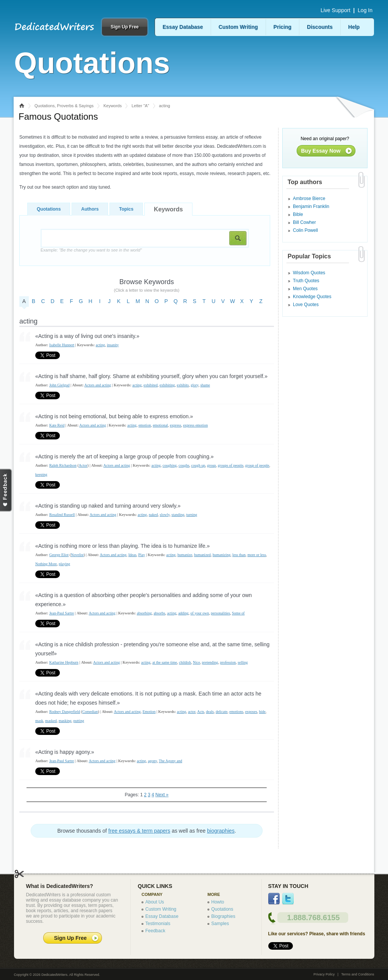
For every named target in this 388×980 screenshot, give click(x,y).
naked (153, 515)
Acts (200, 712)
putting (79, 721)
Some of (238, 613)
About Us (155, 902)
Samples (220, 924)
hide (262, 712)
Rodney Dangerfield (65, 712)
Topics (126, 209)
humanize (185, 555)
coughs (184, 465)
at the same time (165, 662)
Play (142, 555)
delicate (221, 712)
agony (152, 761)
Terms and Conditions (357, 974)
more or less (257, 555)
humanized (202, 555)
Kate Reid (57, 425)
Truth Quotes (306, 281)
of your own (200, 613)
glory (194, 385)
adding (183, 613)
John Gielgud (59, 385)
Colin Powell (305, 230)
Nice (196, 662)
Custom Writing (238, 27)
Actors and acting (98, 385)
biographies (221, 831)
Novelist (77, 555)
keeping (41, 474)
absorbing (144, 613)
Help (354, 27)
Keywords (113, 106)
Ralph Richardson (63, 465)
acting (100, 345)
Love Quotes (306, 305)
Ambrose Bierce (309, 199)
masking (65, 721)
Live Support (336, 10)
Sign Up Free (125, 27)
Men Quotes (305, 289)
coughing (170, 465)
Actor (83, 465)
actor (192, 712)
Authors (90, 209)
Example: (91, 250)
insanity (113, 345)
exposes (251, 712)
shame (205, 385)
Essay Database (183, 27)
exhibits (183, 385)
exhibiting (167, 385)
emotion (145, 425)
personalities (221, 613)
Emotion (149, 712)
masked (51, 721)
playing (64, 564)
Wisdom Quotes (309, 273)
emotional (160, 425)
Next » (162, 795)
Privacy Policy (324, 974)
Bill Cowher (304, 222)
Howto (218, 902)
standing (178, 515)
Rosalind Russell (62, 515)
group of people (257, 465)
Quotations (49, 209)
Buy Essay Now (321, 151)
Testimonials (158, 924)
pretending (210, 662)
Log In (365, 10)
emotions (236, 712)
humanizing (221, 555)
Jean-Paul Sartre (62, 613)
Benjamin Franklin (311, 206)
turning (192, 515)
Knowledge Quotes (312, 297)
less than (239, 555)
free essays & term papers (139, 831)
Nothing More (46, 564)
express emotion (195, 425)
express (175, 425)
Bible (298, 214)
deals (210, 712)
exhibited (151, 385)
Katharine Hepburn (64, 662)
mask (39, 721)
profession (228, 662)
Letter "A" (140, 106)
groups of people (231, 465)
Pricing (282, 27)
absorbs (159, 613)
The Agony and (171, 761)
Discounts (320, 27)
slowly (165, 515)
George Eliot (59, 555)
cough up (198, 465)
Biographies (223, 916)
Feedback (156, 931)
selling (243, 662)
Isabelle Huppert (62, 345)
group (212, 465)
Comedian (90, 712)
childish (185, 662)
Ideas (132, 555)
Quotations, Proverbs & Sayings (64, 106)
